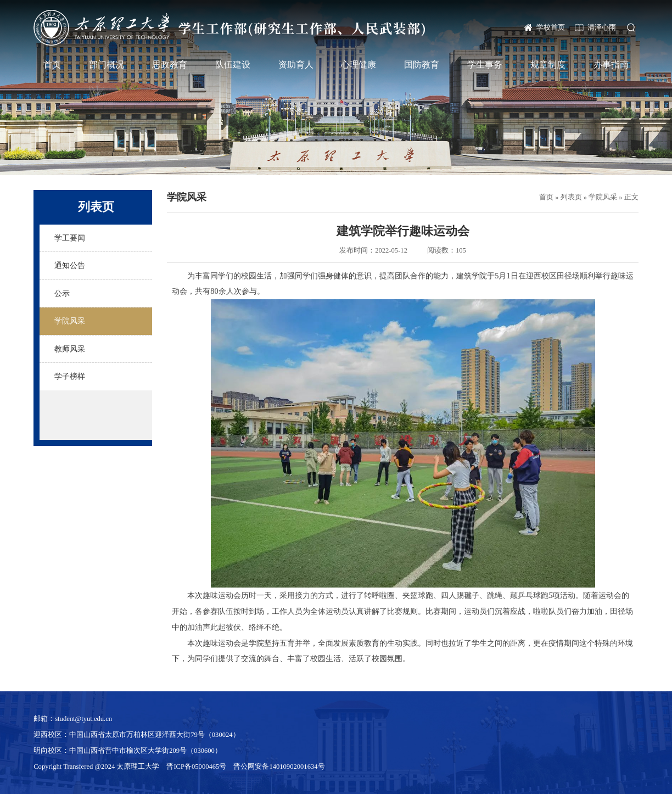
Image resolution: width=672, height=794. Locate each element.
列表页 (571, 197)
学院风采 (603, 197)
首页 (52, 65)
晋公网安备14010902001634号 (279, 767)
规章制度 (548, 65)
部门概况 (107, 65)
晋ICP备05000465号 (196, 767)
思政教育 (170, 65)
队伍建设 (233, 65)
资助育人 (296, 65)
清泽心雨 (602, 27)
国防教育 (422, 65)
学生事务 (485, 65)
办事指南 (611, 65)
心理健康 (359, 65)
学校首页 (551, 27)
